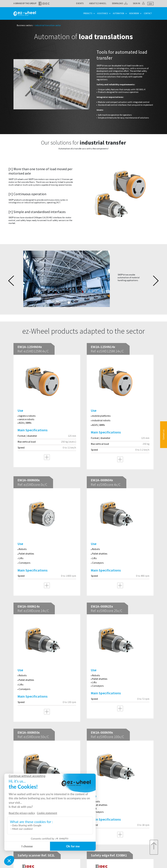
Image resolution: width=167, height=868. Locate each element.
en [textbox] (150, 4)
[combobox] (150, 4)
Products (88, 13)
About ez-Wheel (98, 3)
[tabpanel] (83, 279)
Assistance (103, 13)
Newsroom (134, 13)
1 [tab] (69, 302)
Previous (11, 281)
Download (117, 3)
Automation (119, 13)
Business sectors (25, 25)
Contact (148, 13)
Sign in (136, 3)
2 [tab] (73, 302)
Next (156, 281)
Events (80, 3)
